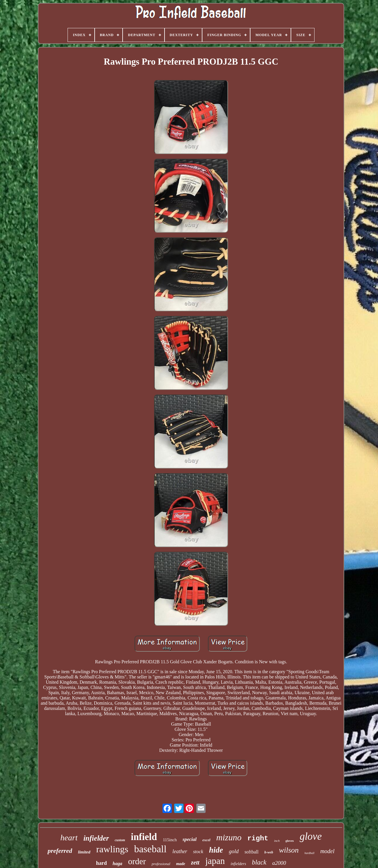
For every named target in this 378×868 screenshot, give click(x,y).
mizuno (229, 837)
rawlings (112, 849)
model (327, 851)
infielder (96, 838)
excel (206, 840)
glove (311, 836)
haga (118, 863)
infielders (238, 864)
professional (161, 864)
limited (84, 852)
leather (180, 851)
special (190, 839)
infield (144, 837)
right (258, 838)
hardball (310, 853)
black (259, 862)
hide (216, 850)
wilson (289, 850)
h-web (269, 852)
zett (195, 862)
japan (215, 861)
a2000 (279, 863)
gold (234, 851)
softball (252, 852)
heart (69, 838)
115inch (170, 840)
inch (277, 841)
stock (198, 852)
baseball (150, 849)
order (137, 861)
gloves (290, 841)
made (181, 864)
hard (101, 863)
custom (120, 840)
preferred (60, 851)
